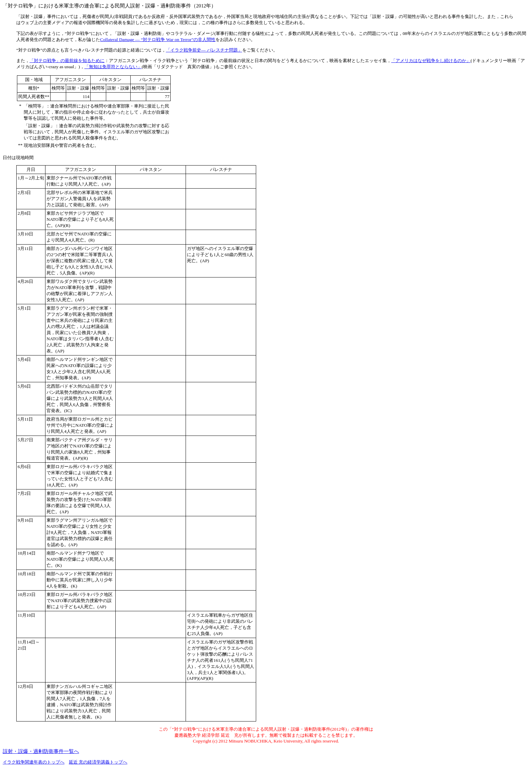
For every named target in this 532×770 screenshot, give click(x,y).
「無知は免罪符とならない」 (113, 67)
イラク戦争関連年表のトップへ (34, 762)
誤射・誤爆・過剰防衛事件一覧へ (41, 751)
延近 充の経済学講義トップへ (98, 762)
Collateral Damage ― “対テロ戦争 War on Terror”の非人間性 (158, 40)
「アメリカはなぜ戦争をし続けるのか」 (431, 61)
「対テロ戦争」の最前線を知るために (67, 61)
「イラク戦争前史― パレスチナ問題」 (204, 50)
